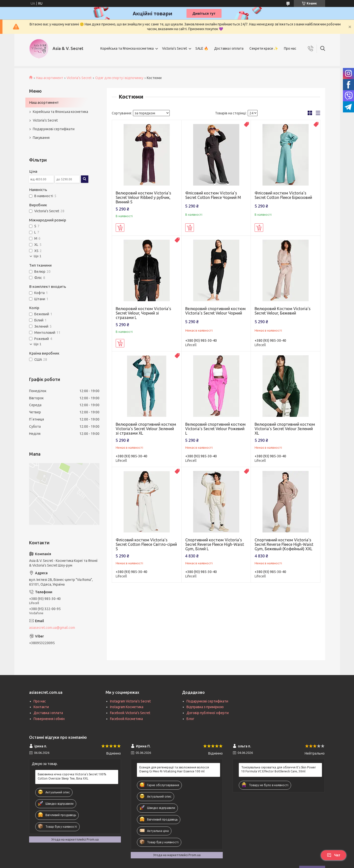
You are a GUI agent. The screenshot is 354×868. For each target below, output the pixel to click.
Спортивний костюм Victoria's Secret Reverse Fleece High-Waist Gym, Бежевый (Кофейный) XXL (284, 544)
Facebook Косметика (126, 719)
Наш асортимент (50, 78)
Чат (334, 855)
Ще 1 (38, 256)
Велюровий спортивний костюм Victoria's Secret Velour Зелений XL (285, 429)
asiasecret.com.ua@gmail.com (52, 628)
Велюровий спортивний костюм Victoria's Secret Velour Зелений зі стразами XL (146, 429)
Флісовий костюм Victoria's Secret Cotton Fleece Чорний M (213, 195)
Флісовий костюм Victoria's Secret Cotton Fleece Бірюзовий (283, 195)
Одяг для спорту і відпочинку (119, 78)
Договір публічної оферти (208, 713)
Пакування (41, 138)
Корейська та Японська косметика (60, 112)
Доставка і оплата (229, 48)
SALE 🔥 (202, 48)
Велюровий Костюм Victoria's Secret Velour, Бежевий (283, 311)
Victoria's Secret (175, 48)
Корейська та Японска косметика (127, 48)
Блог (190, 719)
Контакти (41, 707)
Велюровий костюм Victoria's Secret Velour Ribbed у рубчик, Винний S (143, 197)
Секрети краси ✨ (264, 48)
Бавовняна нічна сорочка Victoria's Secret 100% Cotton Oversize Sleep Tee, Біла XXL (72, 776)
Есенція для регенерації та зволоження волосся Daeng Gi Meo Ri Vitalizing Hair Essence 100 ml (174, 769)
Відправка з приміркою (205, 707)
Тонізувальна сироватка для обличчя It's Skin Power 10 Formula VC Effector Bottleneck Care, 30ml (279, 769)
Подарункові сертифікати (54, 129)
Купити (120, 228)
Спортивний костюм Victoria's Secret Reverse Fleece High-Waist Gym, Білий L (215, 544)
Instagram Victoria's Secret (130, 701)
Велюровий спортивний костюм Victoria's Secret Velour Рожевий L (215, 429)
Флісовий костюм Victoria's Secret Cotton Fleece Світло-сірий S (146, 544)
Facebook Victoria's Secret (130, 713)
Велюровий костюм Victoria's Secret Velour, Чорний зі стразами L (143, 313)
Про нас (290, 48)
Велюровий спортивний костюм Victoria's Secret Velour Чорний (215, 311)
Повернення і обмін (49, 719)
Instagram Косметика (127, 707)
